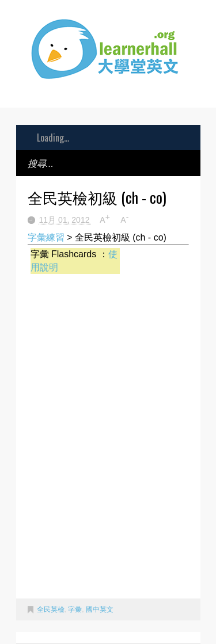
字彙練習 (46, 237)
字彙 (75, 609)
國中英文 (100, 609)
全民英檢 (51, 609)
